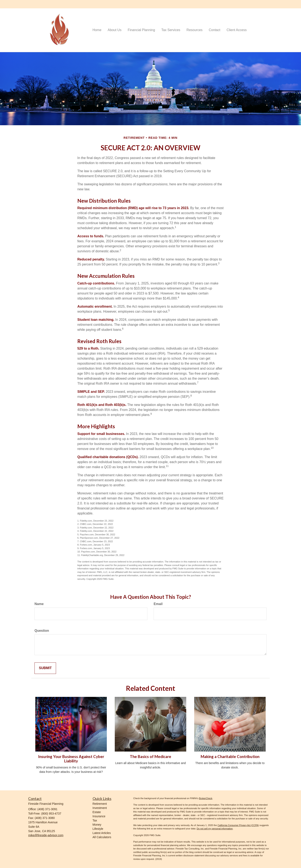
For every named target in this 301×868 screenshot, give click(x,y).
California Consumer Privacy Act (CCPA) (238, 825)
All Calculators (102, 837)
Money (97, 825)
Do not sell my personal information (215, 829)
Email (158, 604)
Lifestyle (98, 829)
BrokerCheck (206, 798)
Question (42, 631)
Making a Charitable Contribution (230, 757)
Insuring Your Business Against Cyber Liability (71, 759)
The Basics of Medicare (150, 757)
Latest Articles (102, 833)
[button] (115, 30)
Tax (95, 820)
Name (39, 604)
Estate (97, 812)
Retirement (100, 804)
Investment (100, 808)
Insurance (99, 816)
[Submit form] (45, 668)
